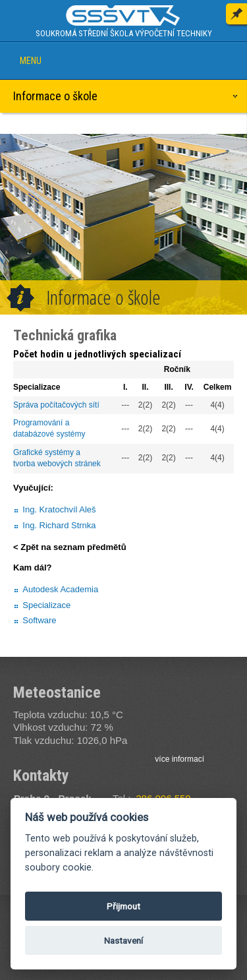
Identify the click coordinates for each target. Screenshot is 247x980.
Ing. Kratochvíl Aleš (59, 509)
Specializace (46, 605)
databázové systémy (49, 434)
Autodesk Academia (60, 589)
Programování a (42, 423)
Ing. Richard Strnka (59, 525)
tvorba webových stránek (57, 464)
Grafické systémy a (48, 452)
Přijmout (123, 906)
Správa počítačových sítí (56, 405)
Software (39, 620)
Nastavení (123, 940)
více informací (179, 759)
